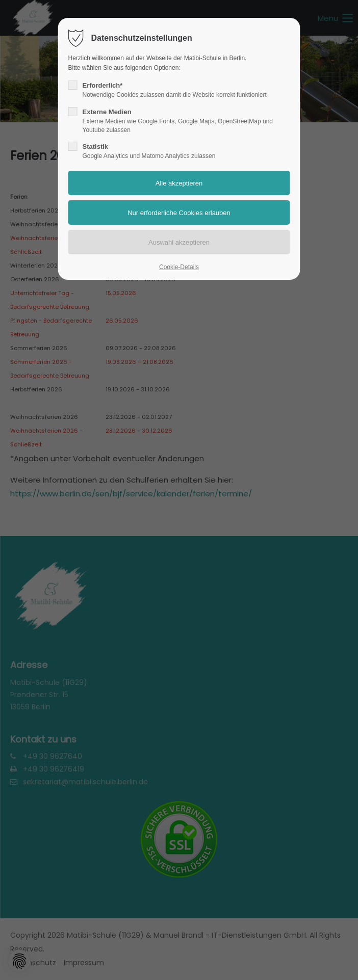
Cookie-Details (179, 267)
